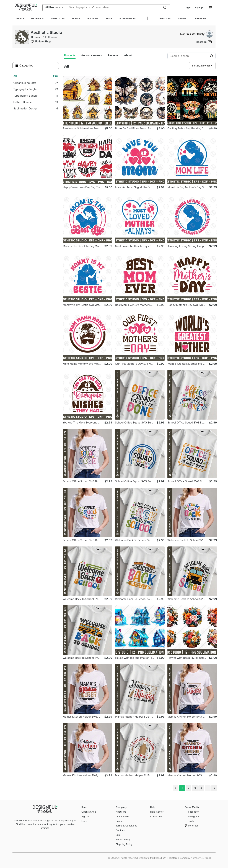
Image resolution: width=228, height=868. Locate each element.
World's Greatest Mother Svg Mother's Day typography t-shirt (188, 364)
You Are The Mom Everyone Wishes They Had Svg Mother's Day (84, 423)
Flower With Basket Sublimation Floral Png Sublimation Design (188, 658)
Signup (199, 8)
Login (188, 8)
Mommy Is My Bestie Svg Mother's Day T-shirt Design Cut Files (84, 305)
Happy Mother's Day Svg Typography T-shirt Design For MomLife (188, 305)
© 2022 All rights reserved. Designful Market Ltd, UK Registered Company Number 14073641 (159, 858)
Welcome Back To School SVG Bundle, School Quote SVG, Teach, (136, 540)
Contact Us (156, 816)
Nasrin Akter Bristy (197, 34)
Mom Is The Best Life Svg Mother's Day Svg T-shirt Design (84, 246)
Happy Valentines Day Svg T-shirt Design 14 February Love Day (84, 187)
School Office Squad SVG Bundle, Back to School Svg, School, (136, 423)
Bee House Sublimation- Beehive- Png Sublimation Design (84, 129)
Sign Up (86, 816)
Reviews (113, 55)
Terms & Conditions (126, 826)
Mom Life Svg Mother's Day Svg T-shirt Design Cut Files (188, 187)
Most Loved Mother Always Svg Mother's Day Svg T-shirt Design (136, 246)
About (128, 55)
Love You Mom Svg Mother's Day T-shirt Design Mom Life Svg (136, 187)
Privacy (120, 821)
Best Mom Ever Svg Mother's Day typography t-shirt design (136, 305)
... (208, 788)
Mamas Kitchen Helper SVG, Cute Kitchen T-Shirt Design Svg (84, 717)
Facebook (194, 812)
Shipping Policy (124, 844)
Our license (122, 816)
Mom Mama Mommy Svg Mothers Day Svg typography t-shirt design (84, 364)
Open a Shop (89, 812)
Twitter (192, 821)
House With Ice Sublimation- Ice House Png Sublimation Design (136, 658)
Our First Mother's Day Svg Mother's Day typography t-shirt (136, 364)
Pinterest (193, 826)
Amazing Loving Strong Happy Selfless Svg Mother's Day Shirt (188, 246)
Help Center (157, 812)
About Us (121, 812)
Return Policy (123, 840)
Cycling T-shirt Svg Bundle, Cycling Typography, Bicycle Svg (188, 129)
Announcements (92, 55)
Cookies (120, 830)
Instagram (193, 816)
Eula (118, 835)
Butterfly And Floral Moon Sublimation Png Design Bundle (136, 129)
